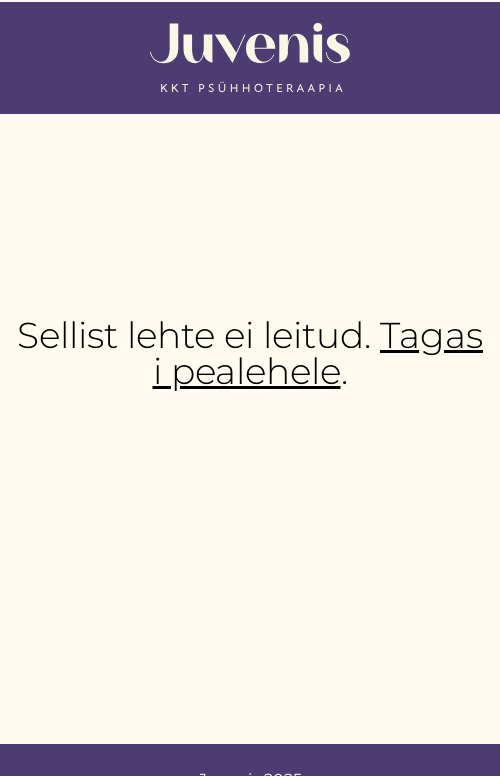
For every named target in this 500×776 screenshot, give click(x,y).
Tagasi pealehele (318, 353)
